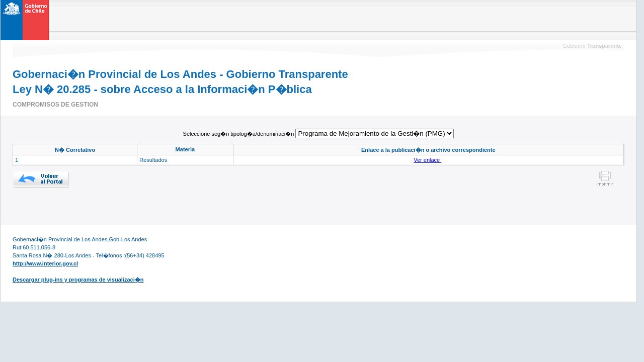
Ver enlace (427, 160)
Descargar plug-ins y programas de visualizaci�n (78, 280)
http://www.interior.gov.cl (45, 263)
